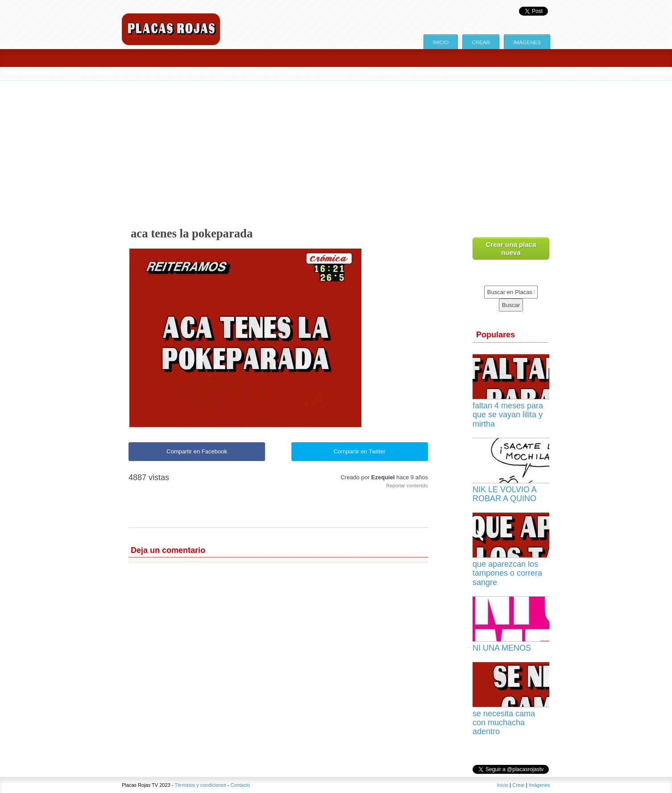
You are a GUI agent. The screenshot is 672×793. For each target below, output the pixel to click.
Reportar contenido (407, 486)
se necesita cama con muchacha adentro (504, 722)
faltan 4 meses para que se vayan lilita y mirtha (508, 415)
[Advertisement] (336, 148)
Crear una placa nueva (511, 248)
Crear (481, 42)
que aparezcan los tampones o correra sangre (507, 573)
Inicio (441, 42)
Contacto (241, 785)
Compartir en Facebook (197, 451)
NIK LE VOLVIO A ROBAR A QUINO (504, 494)
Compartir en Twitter (360, 451)
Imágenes (527, 42)
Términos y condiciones (200, 785)
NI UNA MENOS (502, 648)
